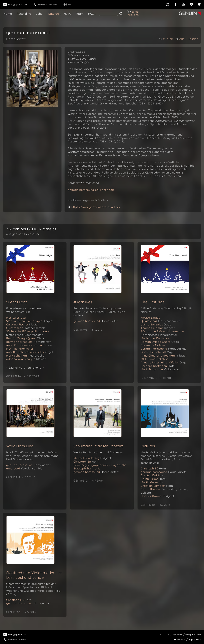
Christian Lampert (157, 486)
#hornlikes (83, 302)
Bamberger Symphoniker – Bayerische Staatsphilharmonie (100, 467)
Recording (24, 14)
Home (8, 14)
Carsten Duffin (155, 475)
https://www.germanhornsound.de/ (96, 207)
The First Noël (153, 302)
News (68, 14)
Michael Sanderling (92, 458)
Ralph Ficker (153, 479)
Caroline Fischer (22, 324)
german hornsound (29, 342)
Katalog (54, 14)
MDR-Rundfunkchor (20, 349)
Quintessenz (26, 328)
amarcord (24, 468)
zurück (166, 39)
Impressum (187, 639)
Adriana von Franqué (26, 359)
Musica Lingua (16, 318)
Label (40, 14)
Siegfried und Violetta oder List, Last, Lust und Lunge (34, 575)
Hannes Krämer (157, 496)
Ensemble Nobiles (153, 345)
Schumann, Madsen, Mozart (98, 446)
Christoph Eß (86, 462)
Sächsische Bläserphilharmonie (28, 333)
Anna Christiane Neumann (29, 345)
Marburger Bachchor (155, 338)
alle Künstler (187, 39)
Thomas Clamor (158, 328)
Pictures (148, 446)
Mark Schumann (25, 355)
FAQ (91, 14)
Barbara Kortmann (158, 366)
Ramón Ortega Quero (25, 338)
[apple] (199, 4)
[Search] (108, 14)
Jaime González (156, 324)
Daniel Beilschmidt (158, 352)
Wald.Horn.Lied (20, 446)
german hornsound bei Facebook (91, 190)
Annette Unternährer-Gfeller (30, 352)
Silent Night (17, 302)
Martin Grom (153, 482)
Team (80, 14)
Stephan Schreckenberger (30, 321)
